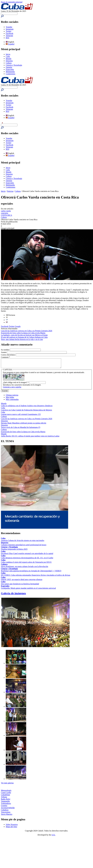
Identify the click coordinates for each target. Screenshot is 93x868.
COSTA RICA (7, 215)
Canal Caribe (6, 794)
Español (10, 44)
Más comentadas (12, 401)
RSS (7, 38)
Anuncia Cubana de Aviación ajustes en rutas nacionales (23, 542)
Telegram (9, 36)
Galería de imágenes (13, 595)
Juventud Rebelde (8, 810)
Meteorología (6, 792)
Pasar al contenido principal (12, 2)
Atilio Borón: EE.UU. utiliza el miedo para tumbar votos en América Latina (30, 438)
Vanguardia (5, 803)
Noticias (10, 191)
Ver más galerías (7, 785)
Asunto (4, 352)
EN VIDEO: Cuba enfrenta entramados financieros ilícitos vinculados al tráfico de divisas (36, 577)
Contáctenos (11, 74)
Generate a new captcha (12, 389)
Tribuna (4, 799)
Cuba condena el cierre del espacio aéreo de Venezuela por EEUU (26, 564)
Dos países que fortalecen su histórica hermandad (20, 586)
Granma (4, 807)
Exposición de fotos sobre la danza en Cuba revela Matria (23, 333)
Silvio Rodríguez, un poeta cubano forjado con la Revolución (25, 568)
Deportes (9, 61)
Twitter (9, 31)
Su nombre (5, 350)
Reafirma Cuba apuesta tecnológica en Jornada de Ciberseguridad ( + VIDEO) (31, 573)
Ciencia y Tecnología (14, 65)
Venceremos (6, 814)
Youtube (9, 27)
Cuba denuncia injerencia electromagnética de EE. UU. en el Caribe (27, 560)
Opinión (9, 67)
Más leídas (10, 399)
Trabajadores (6, 805)
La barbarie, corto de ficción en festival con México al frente (24, 335)
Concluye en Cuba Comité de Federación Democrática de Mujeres (26, 412)
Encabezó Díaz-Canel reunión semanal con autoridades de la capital (27, 555)
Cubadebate (6, 797)
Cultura (9, 63)
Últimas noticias (12, 397)
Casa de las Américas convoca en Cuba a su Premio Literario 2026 (27, 331)
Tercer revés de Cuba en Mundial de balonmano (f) (21, 429)
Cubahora (5, 812)
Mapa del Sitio (11, 828)
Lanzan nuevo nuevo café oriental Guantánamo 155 (21, 416)
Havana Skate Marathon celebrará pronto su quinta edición (24, 425)
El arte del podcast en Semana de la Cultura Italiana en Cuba (24, 337)
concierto (5, 213)
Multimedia (10, 72)
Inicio (8, 54)
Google (18, 326)
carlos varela (6, 211)
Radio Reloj (6, 801)
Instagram (10, 29)
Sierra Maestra (7, 816)
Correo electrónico (8, 355)
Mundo (9, 59)
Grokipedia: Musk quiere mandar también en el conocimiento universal (28, 590)
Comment (5, 357)
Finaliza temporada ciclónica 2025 (14, 551)
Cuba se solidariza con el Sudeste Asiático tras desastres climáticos (27, 407)
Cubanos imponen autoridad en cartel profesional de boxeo (24, 547)
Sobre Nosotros (12, 826)
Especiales (10, 69)
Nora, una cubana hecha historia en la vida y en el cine (22, 339)
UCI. (54, 837)
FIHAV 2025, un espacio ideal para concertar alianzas (22, 581)
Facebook (9, 33)
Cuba (8, 56)
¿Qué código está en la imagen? (16, 384)
